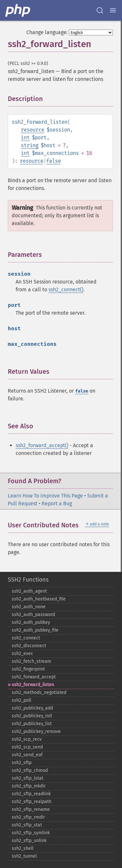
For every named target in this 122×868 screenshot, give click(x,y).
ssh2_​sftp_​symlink (31, 833)
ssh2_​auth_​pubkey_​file (35, 630)
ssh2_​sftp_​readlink (31, 794)
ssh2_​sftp (22, 763)
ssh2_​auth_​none (29, 607)
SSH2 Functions (28, 580)
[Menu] (113, 10)
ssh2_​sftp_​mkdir (29, 786)
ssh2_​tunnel (24, 856)
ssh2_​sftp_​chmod (30, 770)
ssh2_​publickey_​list (32, 724)
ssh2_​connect (26, 638)
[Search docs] (100, 10)
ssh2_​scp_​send (27, 747)
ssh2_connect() (66, 289)
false (54, 161)
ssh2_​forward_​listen (33, 685)
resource (33, 130)
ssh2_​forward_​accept (34, 677)
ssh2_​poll (21, 700)
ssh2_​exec (22, 654)
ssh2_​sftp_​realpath (32, 802)
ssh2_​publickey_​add (32, 708)
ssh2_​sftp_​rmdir (28, 817)
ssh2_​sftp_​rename (31, 809)
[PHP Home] (18, 10)
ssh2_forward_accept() (42, 445)
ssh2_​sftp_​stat (27, 825)
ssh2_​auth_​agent (29, 591)
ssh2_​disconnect (29, 646)
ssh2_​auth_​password (33, 615)
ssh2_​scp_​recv (27, 739)
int (25, 138)
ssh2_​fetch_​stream (31, 661)
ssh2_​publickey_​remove (36, 731)
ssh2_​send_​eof (27, 755)
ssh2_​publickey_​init (32, 716)
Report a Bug (57, 503)
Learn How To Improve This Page (45, 496)
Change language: (47, 32)
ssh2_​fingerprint (28, 669)
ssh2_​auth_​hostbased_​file (39, 599)
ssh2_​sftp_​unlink (29, 841)
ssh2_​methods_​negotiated (39, 692)
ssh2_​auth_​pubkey (31, 622)
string (30, 145)
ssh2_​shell (23, 848)
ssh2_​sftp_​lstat (27, 778)
